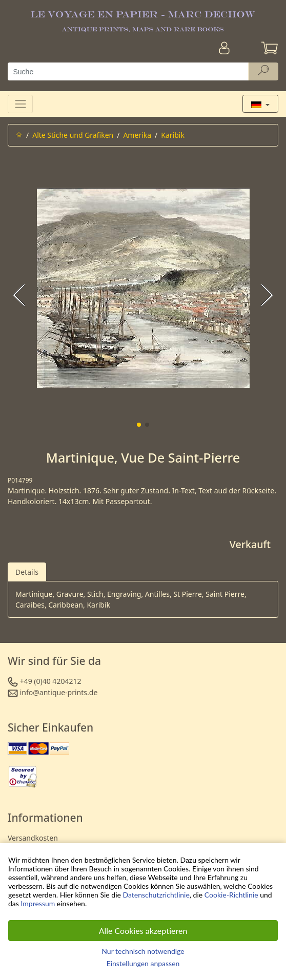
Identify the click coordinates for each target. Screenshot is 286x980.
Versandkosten (33, 838)
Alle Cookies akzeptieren (143, 931)
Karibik (173, 135)
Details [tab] (27, 572)
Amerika (137, 135)
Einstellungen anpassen (143, 963)
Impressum (38, 903)
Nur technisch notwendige (143, 951)
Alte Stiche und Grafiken (73, 135)
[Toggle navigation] (20, 104)
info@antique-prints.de (59, 692)
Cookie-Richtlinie (231, 895)
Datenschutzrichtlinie (156, 895)
